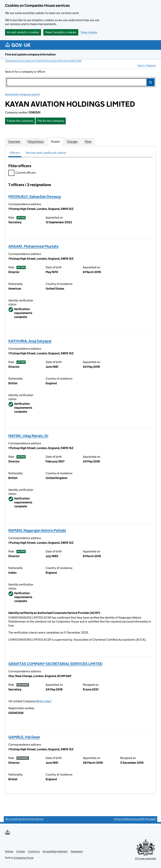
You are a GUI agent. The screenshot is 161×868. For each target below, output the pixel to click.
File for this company (51, 121)
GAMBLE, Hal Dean (24, 737)
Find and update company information (30, 54)
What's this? (44, 701)
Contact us (34, 851)
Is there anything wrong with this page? (135, 819)
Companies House (24, 858)
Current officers (22, 173)
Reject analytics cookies (61, 32)
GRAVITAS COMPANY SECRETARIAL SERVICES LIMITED (55, 664)
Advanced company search (22, 94)
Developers (77, 851)
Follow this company (20, 121)
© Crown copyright (146, 858)
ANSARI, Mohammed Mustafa (33, 246)
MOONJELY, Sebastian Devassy (35, 197)
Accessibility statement (55, 851)
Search (151, 82)
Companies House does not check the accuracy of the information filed (43, 61)
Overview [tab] (14, 141)
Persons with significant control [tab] (46, 153)
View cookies (89, 32)
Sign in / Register (147, 65)
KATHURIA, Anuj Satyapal (30, 341)
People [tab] (55, 141)
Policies (9, 851)
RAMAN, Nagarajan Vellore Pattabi (37, 530)
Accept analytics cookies (23, 32)
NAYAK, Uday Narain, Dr (28, 436)
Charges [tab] (72, 141)
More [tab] (88, 141)
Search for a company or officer (25, 72)
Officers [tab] (15, 153)
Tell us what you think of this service (24, 819)
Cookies (21, 851)
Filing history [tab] (36, 141)
